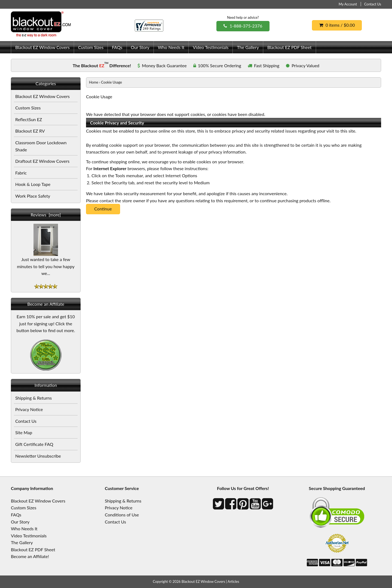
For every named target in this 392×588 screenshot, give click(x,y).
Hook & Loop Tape (33, 184)
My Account (348, 4)
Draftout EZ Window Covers (42, 161)
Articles (233, 581)
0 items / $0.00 (337, 25)
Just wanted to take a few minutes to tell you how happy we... (46, 264)
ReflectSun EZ (29, 119)
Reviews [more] (46, 215)
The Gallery (248, 47)
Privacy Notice (29, 409)
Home (94, 82)
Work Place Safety (33, 196)
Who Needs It (171, 47)
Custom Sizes (91, 47)
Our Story (140, 47)
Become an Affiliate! (30, 556)
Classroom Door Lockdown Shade (41, 146)
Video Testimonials (211, 47)
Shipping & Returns (33, 398)
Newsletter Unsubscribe (38, 456)
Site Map (24, 432)
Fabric (21, 173)
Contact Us (373, 4)
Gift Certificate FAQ (34, 444)
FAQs (117, 47)
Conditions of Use (122, 515)
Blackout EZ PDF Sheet (290, 47)
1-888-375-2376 (243, 26)
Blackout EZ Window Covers (42, 47)
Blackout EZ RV (30, 131)
